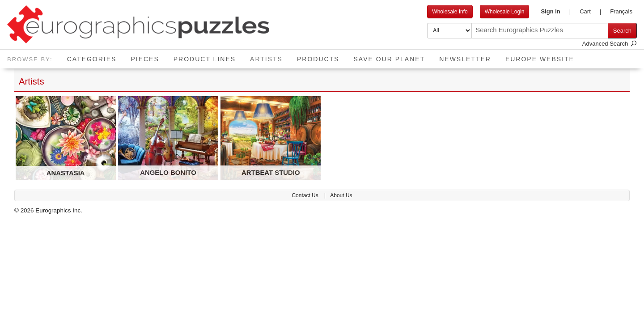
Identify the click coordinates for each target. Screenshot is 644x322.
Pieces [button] (145, 59)
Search (622, 31)
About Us (341, 195)
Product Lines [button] (205, 59)
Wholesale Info (450, 12)
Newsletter (465, 59)
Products (318, 59)
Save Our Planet (390, 59)
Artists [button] (270, 56)
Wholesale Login (505, 12)
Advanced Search (610, 44)
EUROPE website (540, 59)
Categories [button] (92, 59)
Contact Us (306, 195)
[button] (556, 12)
